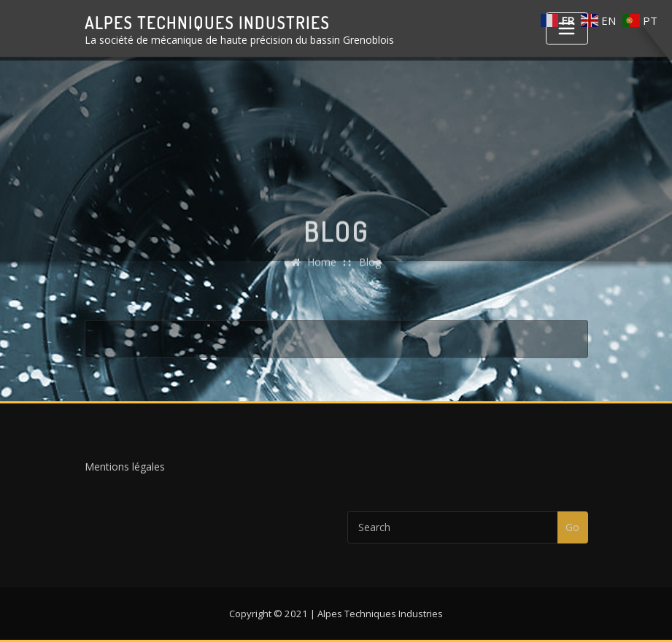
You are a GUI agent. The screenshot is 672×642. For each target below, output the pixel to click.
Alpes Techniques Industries (207, 23)
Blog (370, 274)
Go (572, 534)
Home (322, 274)
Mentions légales (125, 470)
